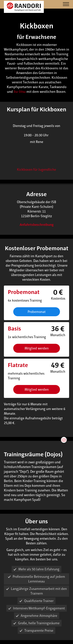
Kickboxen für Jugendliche (36, 170)
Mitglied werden (37, 348)
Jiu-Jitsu (20, 92)
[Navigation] (66, 4)
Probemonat (37, 312)
